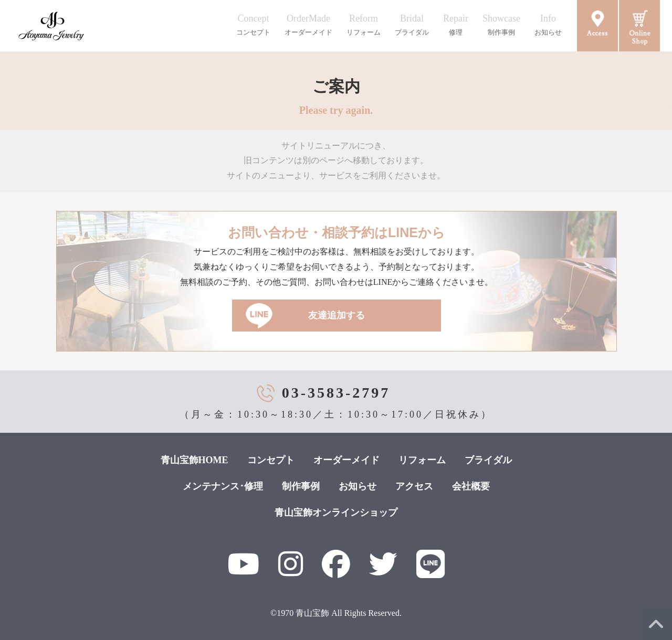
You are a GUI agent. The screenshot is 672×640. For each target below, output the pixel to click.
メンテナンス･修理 (223, 486)
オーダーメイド (346, 460)
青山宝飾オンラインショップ (336, 513)
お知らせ (358, 486)
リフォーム (422, 460)
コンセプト (271, 460)
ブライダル (488, 460)
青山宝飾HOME (195, 460)
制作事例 (301, 486)
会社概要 (471, 486)
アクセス (414, 486)
